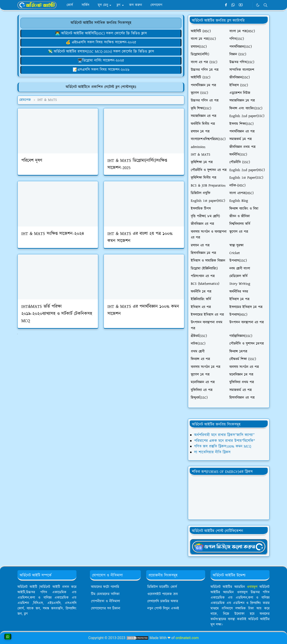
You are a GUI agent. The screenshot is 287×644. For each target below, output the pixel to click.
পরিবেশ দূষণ (32, 161)
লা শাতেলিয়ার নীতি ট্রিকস (212, 452)
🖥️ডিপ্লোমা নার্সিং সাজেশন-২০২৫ (101, 61)
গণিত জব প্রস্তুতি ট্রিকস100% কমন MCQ (223, 446)
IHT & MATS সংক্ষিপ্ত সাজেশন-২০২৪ (53, 234)
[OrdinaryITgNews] (229, 546)
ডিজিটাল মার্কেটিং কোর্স (162, 587)
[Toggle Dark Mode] (258, 5)
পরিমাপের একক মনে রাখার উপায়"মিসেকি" (225, 441)
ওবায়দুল (252, 587)
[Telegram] (248, 5)
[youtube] (241, 5)
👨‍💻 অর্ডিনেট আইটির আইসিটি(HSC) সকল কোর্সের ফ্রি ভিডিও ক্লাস (101, 33)
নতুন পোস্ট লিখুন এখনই (163, 608)
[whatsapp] (233, 5)
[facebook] (226, 5)
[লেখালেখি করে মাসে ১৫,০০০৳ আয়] (101, 70)
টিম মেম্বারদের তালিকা (105, 594)
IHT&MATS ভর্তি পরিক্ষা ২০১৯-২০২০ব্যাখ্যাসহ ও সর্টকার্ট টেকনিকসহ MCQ (57, 314)
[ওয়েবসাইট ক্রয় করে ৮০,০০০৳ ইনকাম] (101, 42)
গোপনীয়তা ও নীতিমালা (105, 601)
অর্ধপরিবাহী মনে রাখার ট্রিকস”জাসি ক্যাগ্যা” (224, 435)
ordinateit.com (187, 638)
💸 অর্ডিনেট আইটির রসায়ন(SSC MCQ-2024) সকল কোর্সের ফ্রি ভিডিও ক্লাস (101, 52)
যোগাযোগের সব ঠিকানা (106, 608)
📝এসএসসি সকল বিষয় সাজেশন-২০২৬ (101, 70)
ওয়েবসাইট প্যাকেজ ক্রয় (163, 594)
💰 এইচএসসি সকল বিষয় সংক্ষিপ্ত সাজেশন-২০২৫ (101, 42)
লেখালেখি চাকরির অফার (163, 601)
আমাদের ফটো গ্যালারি (105, 587)
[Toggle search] (265, 5)
